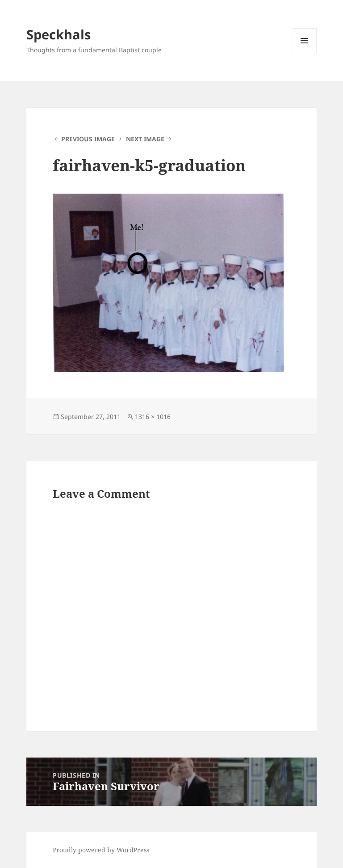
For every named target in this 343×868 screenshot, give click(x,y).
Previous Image (88, 139)
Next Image (145, 139)
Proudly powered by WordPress (101, 850)
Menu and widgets (304, 53)
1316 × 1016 (153, 417)
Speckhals (59, 34)
